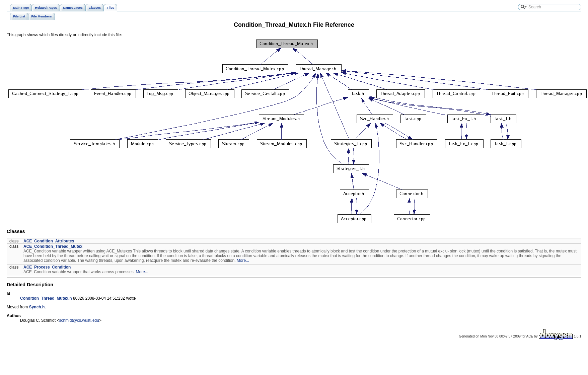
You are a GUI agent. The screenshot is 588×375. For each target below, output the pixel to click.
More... (243, 260)
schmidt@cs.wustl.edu (79, 320)
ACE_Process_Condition (47, 267)
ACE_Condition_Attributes (49, 241)
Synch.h (37, 307)
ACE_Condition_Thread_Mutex (53, 246)
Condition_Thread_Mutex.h (46, 298)
